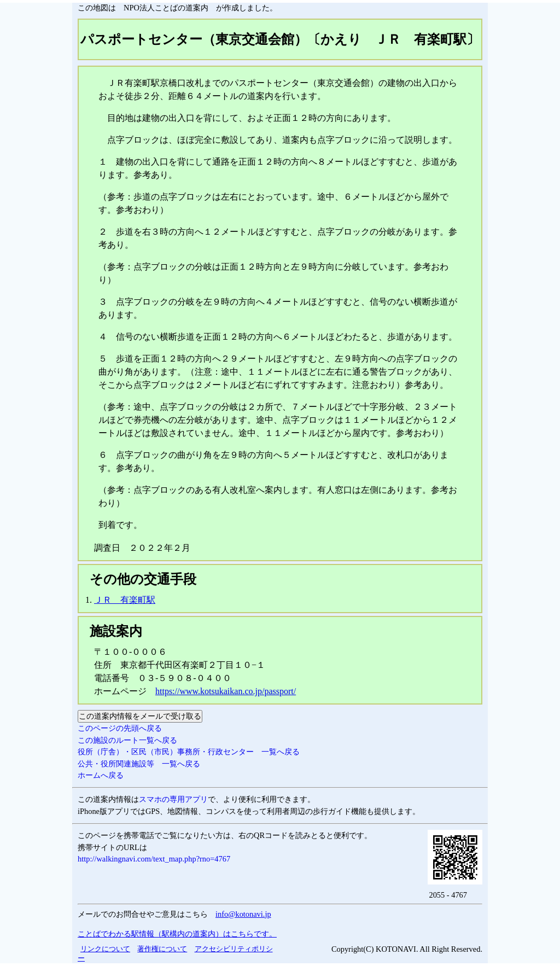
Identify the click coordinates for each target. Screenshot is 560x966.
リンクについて (105, 949)
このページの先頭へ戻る (120, 728)
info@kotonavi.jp (243, 914)
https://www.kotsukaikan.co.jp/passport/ (226, 691)
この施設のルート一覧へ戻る (127, 740)
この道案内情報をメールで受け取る (140, 716)
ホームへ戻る (101, 775)
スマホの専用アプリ (173, 799)
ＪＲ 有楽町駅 (125, 600)
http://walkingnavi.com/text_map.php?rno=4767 (154, 859)
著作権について (162, 949)
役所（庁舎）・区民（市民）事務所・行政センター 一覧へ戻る (189, 752)
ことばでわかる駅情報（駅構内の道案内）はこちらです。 (177, 934)
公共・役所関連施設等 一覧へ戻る (139, 764)
